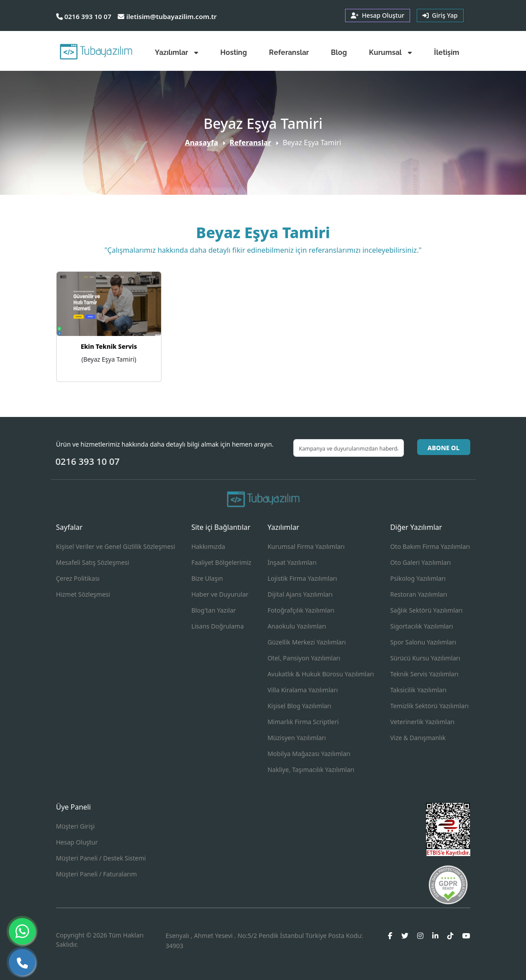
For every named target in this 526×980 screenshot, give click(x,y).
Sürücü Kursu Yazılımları (425, 658)
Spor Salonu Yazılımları (423, 642)
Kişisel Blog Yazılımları (299, 706)
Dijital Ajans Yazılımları (300, 594)
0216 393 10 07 (84, 16)
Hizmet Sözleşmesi (83, 594)
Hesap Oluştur (77, 842)
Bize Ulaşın (207, 578)
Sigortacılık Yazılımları (422, 626)
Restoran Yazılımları (419, 594)
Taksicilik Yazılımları (418, 690)
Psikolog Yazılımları (418, 578)
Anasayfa (202, 143)
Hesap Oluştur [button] (378, 15)
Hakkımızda (208, 546)
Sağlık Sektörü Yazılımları (426, 610)
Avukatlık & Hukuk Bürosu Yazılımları (321, 674)
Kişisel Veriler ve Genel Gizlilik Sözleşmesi (116, 546)
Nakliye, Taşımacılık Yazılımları (311, 770)
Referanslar (250, 143)
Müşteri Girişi (76, 826)
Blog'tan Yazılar (213, 610)
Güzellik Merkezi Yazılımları (307, 642)
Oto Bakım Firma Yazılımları (430, 546)
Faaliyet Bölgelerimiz (221, 562)
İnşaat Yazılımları (292, 562)
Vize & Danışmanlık (418, 738)
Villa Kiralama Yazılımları (303, 690)
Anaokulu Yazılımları (297, 626)
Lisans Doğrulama (217, 626)
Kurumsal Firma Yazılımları (306, 546)
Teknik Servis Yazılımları (424, 674)
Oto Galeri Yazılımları (420, 562)
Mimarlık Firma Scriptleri (303, 722)
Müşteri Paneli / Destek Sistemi (101, 858)
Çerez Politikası (78, 578)
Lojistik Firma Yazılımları (302, 578)
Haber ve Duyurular (220, 594)
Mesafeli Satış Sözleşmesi (93, 562)
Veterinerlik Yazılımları (422, 722)
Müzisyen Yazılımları (297, 738)
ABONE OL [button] (443, 448)
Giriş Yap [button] (440, 15)
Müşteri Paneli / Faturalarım (97, 874)
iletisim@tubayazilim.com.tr (167, 16)
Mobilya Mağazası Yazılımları (309, 754)
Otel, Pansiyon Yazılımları (304, 658)
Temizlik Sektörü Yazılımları (429, 706)
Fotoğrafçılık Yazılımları (301, 610)
